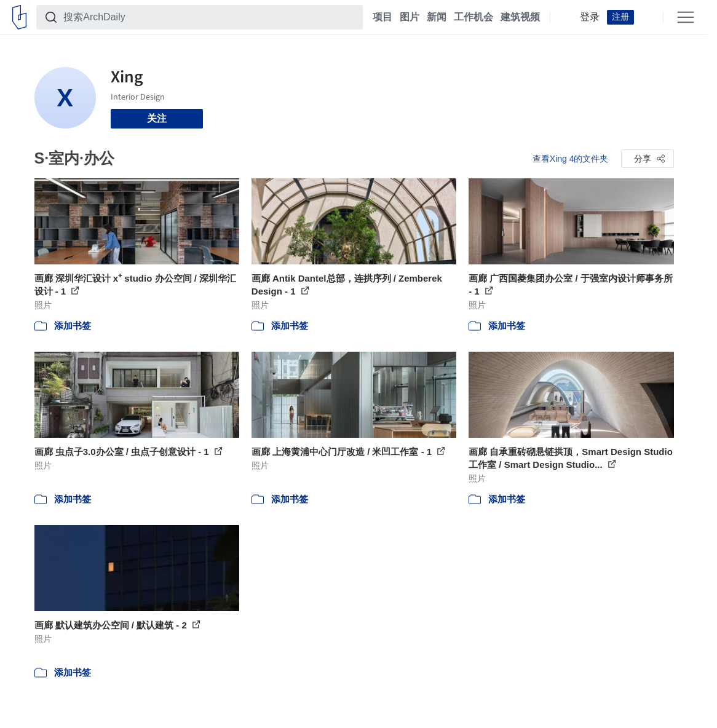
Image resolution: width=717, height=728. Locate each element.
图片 (410, 17)
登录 (590, 17)
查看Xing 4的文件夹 (571, 159)
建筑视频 (520, 17)
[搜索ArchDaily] (209, 17)
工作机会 (473, 17)
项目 (382, 17)
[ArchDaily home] (19, 17)
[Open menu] (686, 17)
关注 (157, 118)
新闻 (437, 17)
